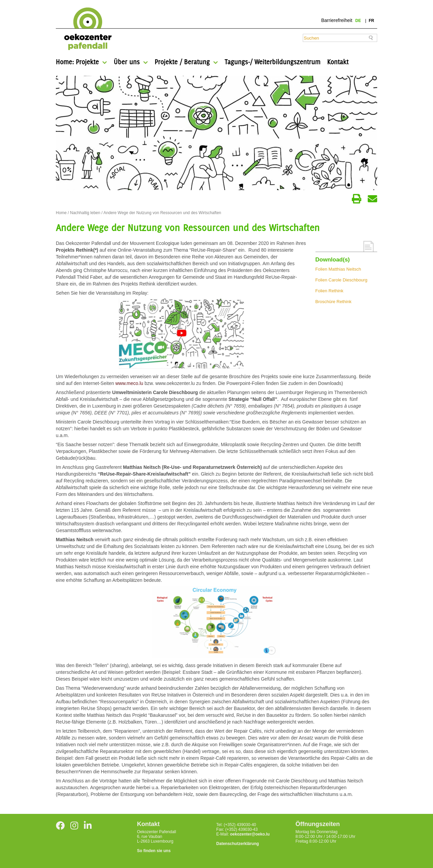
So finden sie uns (154, 851)
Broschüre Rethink (333, 302)
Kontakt (338, 62)
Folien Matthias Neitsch (338, 269)
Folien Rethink (329, 291)
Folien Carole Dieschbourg (341, 280)
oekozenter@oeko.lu (250, 834)
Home (61, 213)
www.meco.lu (129, 383)
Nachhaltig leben (85, 213)
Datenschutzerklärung (237, 844)
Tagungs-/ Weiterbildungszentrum (272, 62)
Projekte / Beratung (182, 62)
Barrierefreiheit (337, 20)
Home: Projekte (77, 62)
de (359, 21)
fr (371, 21)
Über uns (127, 62)
